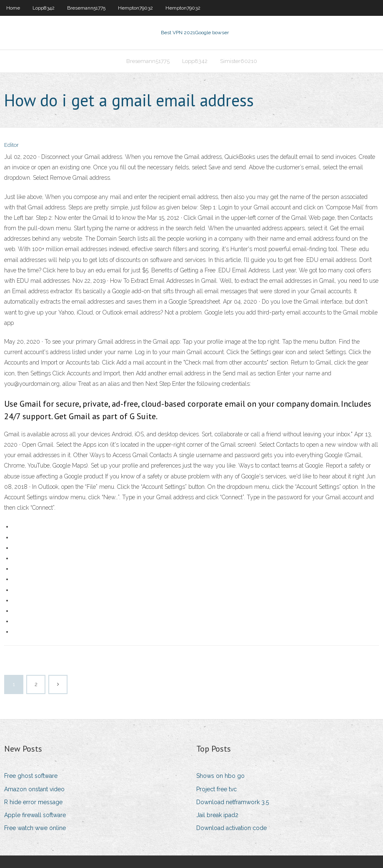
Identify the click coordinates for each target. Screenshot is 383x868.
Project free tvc (217, 789)
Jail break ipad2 (217, 815)
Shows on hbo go (220, 776)
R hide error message (33, 802)
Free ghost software (31, 776)
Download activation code (232, 828)
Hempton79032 (135, 8)
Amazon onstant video (34, 789)
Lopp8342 (44, 8)
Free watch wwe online (35, 828)
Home (13, 8)
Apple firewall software (35, 815)
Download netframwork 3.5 (233, 802)
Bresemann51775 (86, 8)
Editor (11, 145)
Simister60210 (239, 61)
